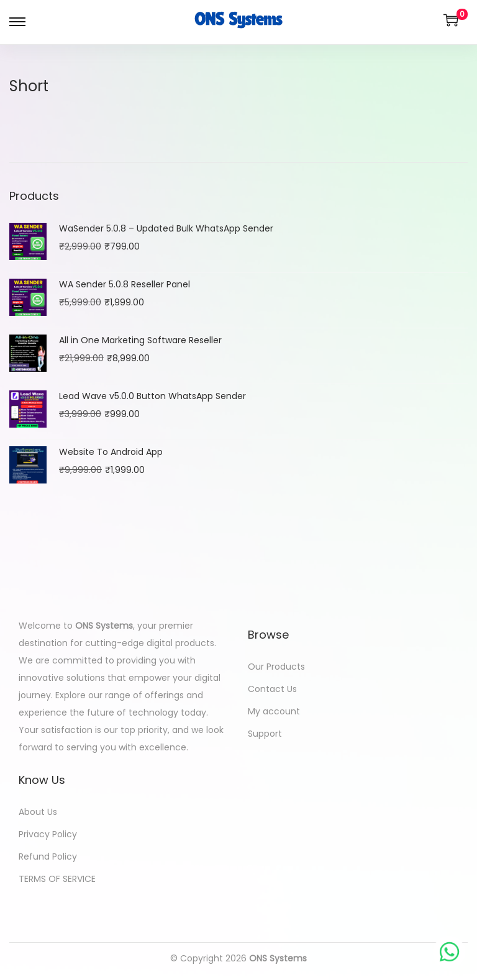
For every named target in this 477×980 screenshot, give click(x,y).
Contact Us (272, 689)
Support (265, 734)
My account (274, 711)
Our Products (276, 667)
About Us (38, 812)
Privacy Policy (48, 834)
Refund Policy (48, 856)
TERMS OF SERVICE (57, 879)
